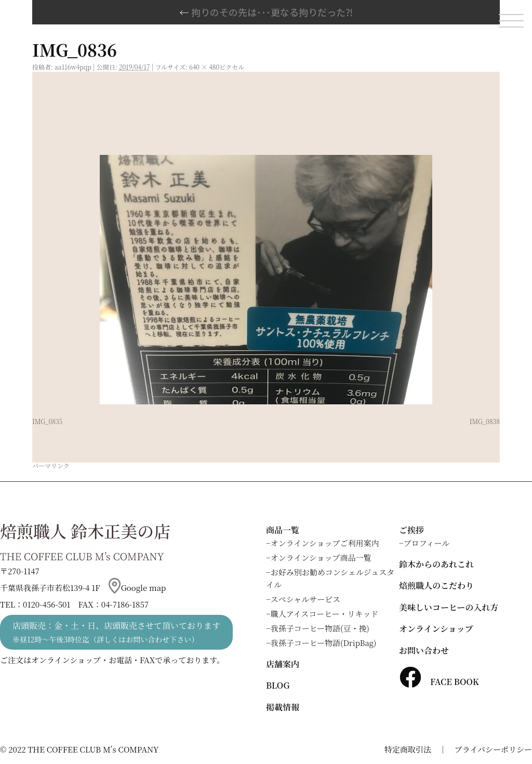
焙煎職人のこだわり (436, 585)
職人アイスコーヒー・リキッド (325, 614)
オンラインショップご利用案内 (325, 543)
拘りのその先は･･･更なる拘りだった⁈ (266, 12)
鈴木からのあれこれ (436, 564)
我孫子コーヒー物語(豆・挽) (320, 628)
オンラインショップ (436, 629)
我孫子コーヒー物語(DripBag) (324, 643)
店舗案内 (283, 664)
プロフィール (427, 543)
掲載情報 (283, 707)
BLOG (278, 685)
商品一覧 (283, 530)
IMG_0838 (485, 421)
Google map (137, 588)
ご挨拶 (411, 530)
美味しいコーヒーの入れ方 (449, 607)
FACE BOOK (439, 682)
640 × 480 (204, 67)
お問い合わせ (424, 650)
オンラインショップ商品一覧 (321, 557)
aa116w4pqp (73, 67)
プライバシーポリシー (493, 749)
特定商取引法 (408, 749)
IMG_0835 (47, 421)
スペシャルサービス (306, 599)
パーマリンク (51, 465)
